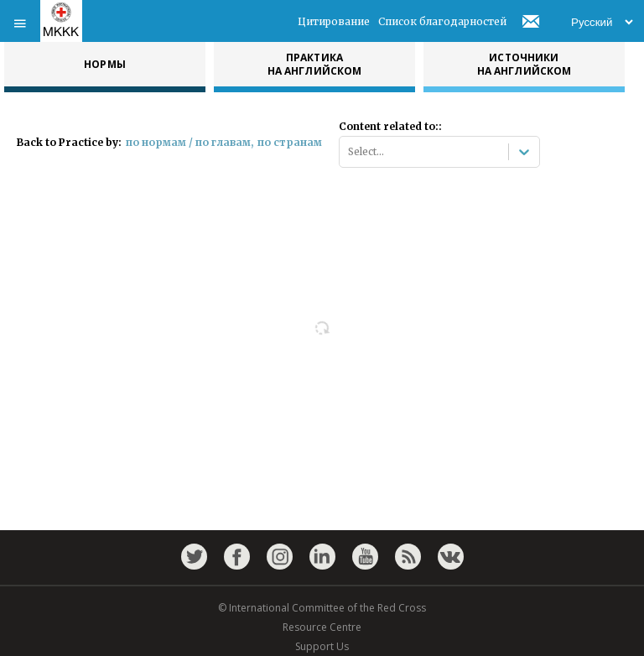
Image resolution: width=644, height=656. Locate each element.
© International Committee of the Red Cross (322, 608)
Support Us (322, 646)
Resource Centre (322, 627)
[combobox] (349, 152)
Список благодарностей (442, 21)
